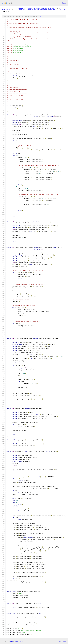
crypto (63, 9)
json (65, 641)
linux (15, 9)
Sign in (64, 3)
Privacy (16, 641)
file (40, 16)
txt (60, 641)
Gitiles (11, 641)
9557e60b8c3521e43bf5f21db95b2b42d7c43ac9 (38, 9)
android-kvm (7, 9)
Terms (21, 641)
